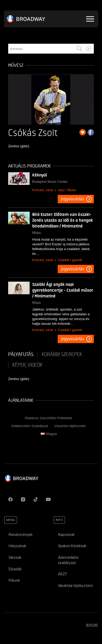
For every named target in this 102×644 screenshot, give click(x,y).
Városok (15, 557)
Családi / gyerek (70, 260)
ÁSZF (63, 574)
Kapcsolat (66, 535)
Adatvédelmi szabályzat (68, 560)
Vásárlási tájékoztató (70, 426)
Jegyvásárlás (73, 199)
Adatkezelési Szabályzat (29, 426)
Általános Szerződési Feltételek (48, 418)
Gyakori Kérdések (72, 546)
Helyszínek (17, 546)
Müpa (37, 233)
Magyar (49, 434)
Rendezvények (21, 535)
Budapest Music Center (50, 182)
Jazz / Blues (67, 190)
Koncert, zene (43, 190)
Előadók (15, 569)
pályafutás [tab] (21, 354)
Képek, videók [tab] (27, 365)
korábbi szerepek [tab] (62, 354)
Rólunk (14, 580)
